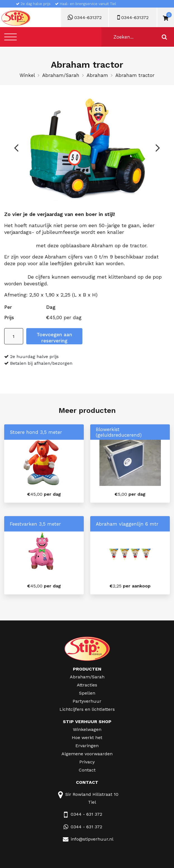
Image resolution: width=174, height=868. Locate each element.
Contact (87, 770)
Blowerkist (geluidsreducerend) (119, 432)
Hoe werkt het (87, 738)
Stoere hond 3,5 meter (36, 432)
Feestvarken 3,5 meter (35, 524)
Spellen (87, 693)
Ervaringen (87, 746)
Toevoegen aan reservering (54, 338)
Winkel (27, 75)
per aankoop (130, 586)
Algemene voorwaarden (87, 754)
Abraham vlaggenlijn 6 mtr (127, 524)
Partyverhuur (87, 701)
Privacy (87, 762)
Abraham (97, 75)
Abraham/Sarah (61, 75)
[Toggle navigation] (10, 37)
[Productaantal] (14, 336)
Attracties (87, 685)
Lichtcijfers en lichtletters (87, 709)
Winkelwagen (87, 729)
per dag (44, 494)
